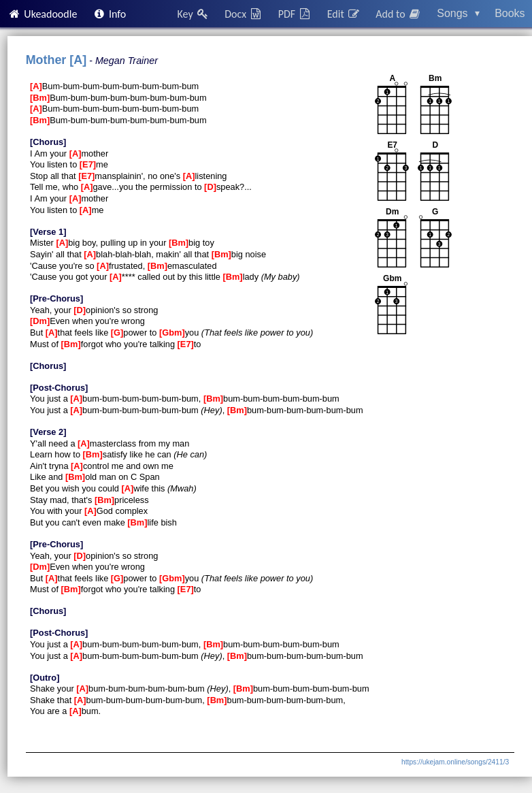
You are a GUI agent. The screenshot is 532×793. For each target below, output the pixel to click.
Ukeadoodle (42, 14)
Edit (344, 14)
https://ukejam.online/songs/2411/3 (455, 762)
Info (110, 14)
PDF (295, 14)
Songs (458, 13)
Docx (244, 14)
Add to (399, 14)
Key (194, 14)
